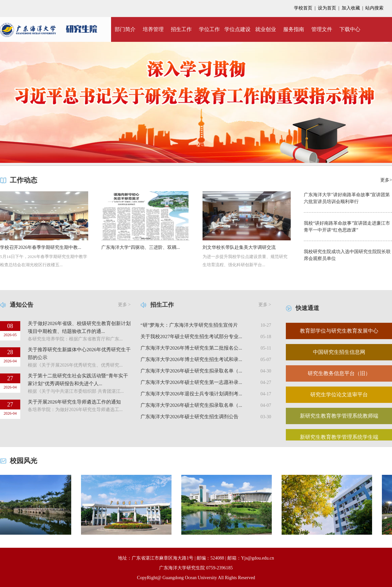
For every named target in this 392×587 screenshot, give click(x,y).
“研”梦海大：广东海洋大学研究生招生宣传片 (189, 325)
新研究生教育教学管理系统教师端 (339, 416)
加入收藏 (351, 8)
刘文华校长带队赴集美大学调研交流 (239, 247)
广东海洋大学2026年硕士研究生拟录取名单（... (191, 371)
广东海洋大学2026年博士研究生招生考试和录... (191, 359)
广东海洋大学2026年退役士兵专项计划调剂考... (191, 394)
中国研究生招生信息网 (339, 352)
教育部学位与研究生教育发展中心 (339, 331)
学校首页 (303, 8)
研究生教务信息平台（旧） (339, 373)
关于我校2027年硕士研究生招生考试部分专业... (191, 337)
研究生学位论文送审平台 (339, 395)
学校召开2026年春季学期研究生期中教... (41, 247)
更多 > (124, 305)
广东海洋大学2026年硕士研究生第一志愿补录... (191, 382)
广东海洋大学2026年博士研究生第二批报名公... (191, 348)
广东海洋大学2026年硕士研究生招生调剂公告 (189, 417)
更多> (386, 180)
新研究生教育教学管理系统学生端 (339, 437)
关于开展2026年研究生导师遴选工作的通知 (74, 402)
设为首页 (327, 8)
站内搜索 (374, 8)
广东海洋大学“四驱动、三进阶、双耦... (141, 247)
